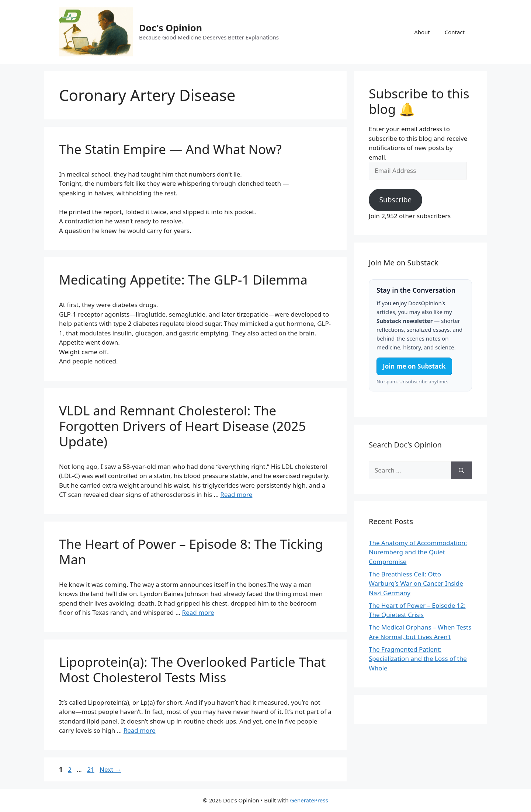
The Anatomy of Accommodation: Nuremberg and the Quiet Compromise (418, 552)
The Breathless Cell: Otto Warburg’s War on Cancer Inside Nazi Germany (416, 583)
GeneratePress (309, 800)
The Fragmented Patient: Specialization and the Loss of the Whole (418, 659)
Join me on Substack (414, 366)
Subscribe (395, 200)
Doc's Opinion (171, 28)
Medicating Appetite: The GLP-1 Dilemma (183, 280)
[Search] (461, 470)
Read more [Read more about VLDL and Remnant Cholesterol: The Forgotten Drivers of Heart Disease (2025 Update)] (236, 494)
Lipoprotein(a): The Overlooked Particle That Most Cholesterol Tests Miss (192, 670)
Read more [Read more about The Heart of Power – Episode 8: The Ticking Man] (198, 612)
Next (110, 769)
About (422, 32)
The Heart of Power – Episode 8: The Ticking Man (191, 552)
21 (91, 769)
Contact (455, 32)
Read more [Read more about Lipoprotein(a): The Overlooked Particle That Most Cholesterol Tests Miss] (140, 730)
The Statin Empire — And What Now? (170, 149)
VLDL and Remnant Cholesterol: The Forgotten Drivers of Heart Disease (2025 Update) (182, 426)
